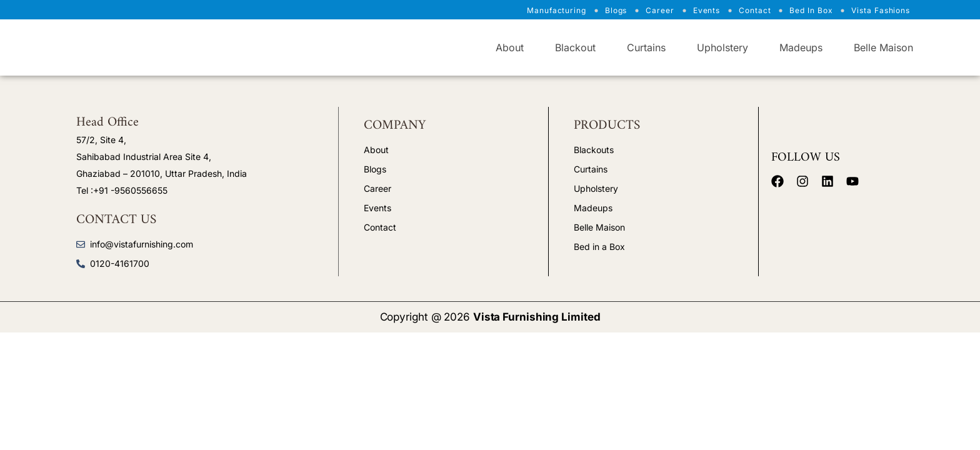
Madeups (801, 47)
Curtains (646, 47)
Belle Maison (883, 47)
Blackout (575, 47)
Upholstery (722, 47)
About (510, 47)
